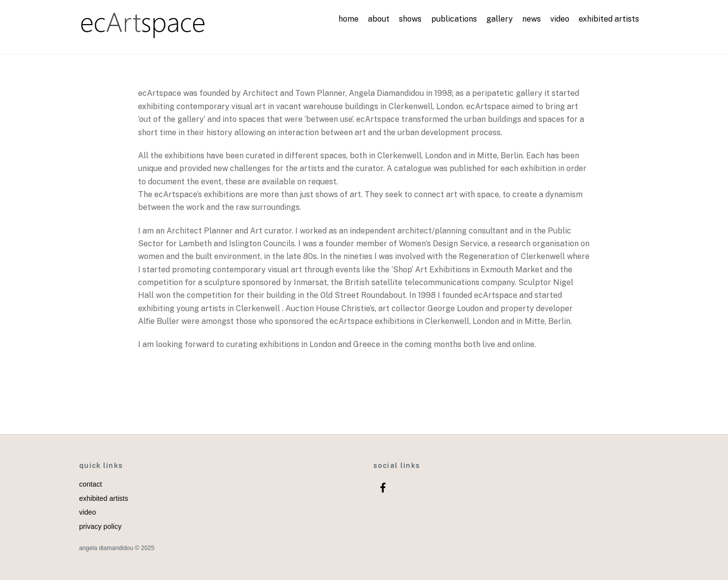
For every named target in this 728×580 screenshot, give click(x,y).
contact (90, 484)
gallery (500, 19)
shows (410, 19)
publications (454, 19)
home (349, 19)
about (379, 19)
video (560, 19)
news (532, 19)
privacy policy (100, 526)
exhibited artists (609, 19)
